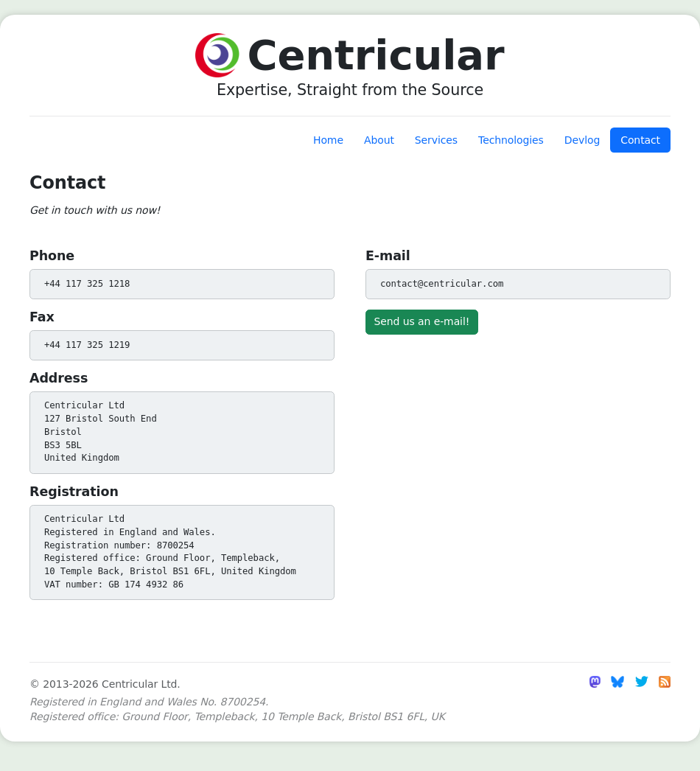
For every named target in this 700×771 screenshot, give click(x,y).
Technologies (511, 140)
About (379, 140)
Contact (640, 140)
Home (328, 140)
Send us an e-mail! (422, 321)
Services (436, 140)
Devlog (582, 140)
